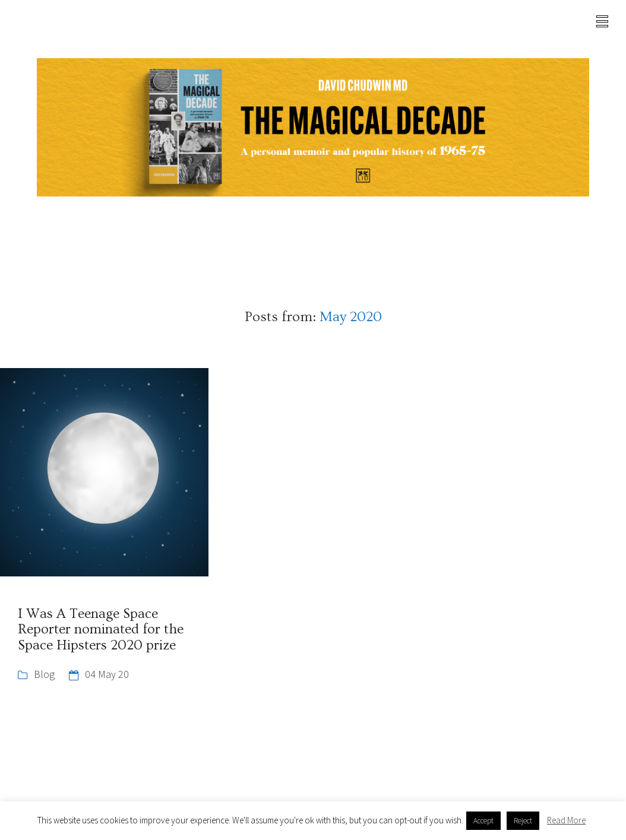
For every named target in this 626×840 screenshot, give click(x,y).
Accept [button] (483, 821)
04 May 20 (107, 674)
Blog (44, 674)
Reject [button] (523, 821)
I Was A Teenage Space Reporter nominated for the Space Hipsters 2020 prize (101, 630)
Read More (566, 820)
